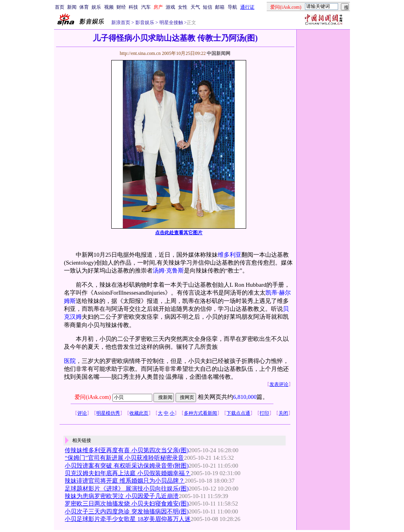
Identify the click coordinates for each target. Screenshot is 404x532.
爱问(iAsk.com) (93, 397)
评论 (82, 413)
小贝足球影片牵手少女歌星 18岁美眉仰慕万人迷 (128, 519)
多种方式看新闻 (200, 413)
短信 (208, 7)
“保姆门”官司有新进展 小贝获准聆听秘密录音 (124, 458)
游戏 (170, 7)
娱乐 (96, 7)
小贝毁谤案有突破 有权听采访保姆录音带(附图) (127, 466)
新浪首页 (121, 23)
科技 (133, 7)
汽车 (146, 7)
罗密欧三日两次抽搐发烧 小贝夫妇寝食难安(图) (127, 504)
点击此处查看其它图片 (179, 233)
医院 (70, 361)
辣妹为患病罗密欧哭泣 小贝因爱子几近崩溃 (122, 496)
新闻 (72, 7)
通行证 (247, 7)
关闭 (283, 413)
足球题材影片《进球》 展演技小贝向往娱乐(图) (127, 489)
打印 (264, 413)
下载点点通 (238, 413)
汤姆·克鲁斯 (168, 271)
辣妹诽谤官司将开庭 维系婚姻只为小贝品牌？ (125, 481)
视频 (109, 7)
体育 (84, 7)
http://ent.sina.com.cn (141, 53)
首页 (60, 7)
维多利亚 (230, 255)
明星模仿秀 (108, 413)
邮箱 (220, 7)
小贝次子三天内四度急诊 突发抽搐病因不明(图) (127, 511)
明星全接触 (171, 23)
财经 (121, 7)
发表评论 (279, 384)
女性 (183, 7)
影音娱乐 (145, 23)
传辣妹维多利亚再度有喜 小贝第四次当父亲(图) (127, 450)
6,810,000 (245, 397)
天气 (195, 7)
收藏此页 (139, 413)
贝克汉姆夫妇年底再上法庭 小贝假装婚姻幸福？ (128, 473)
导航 (232, 7)
